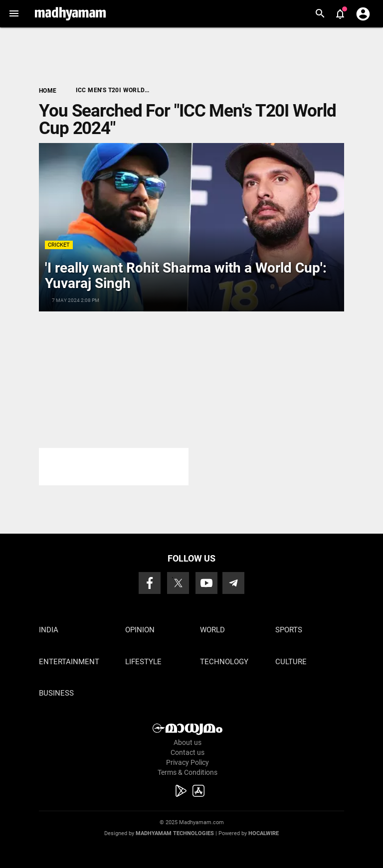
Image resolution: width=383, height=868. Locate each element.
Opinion (140, 630)
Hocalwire (264, 833)
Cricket (59, 245)
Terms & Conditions (188, 772)
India (49, 630)
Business (56, 693)
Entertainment (69, 662)
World (212, 630)
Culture (291, 662)
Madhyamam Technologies (175, 833)
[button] (14, 14)
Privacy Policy (188, 762)
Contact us (188, 752)
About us (188, 742)
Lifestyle (143, 662)
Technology (224, 662)
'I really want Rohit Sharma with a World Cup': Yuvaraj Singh (186, 276)
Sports (289, 630)
